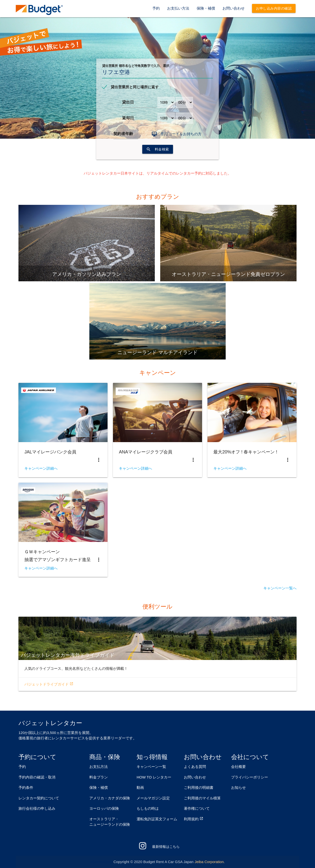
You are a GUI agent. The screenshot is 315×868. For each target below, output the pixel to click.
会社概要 (238, 767)
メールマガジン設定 (153, 798)
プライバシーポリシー (250, 777)
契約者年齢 (123, 134)
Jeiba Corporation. (210, 862)
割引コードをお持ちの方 (181, 134)
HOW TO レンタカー (154, 777)
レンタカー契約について (39, 798)
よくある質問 (195, 767)
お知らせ (238, 787)
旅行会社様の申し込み (37, 808)
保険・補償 (206, 8)
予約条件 (26, 787)
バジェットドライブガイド (49, 684)
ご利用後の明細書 (199, 787)
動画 (140, 787)
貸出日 (128, 102)
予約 (156, 8)
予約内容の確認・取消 (37, 777)
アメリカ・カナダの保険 (110, 798)
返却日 (128, 118)
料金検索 (158, 149)
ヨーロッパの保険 (104, 808)
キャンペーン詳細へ (41, 468)
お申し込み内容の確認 (274, 8)
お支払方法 (99, 767)
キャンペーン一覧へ (280, 588)
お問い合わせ (234, 8)
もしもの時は (148, 808)
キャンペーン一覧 (151, 767)
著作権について (197, 808)
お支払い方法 (178, 8)
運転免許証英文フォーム (157, 819)
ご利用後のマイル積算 (202, 798)
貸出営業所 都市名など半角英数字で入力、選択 (136, 66)
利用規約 (191, 819)
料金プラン (99, 777)
